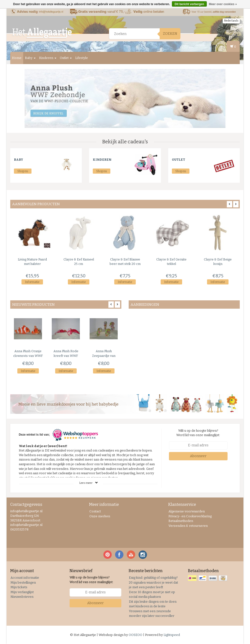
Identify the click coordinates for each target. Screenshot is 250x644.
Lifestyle (82, 58)
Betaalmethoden (181, 521)
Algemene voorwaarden (187, 511)
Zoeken (170, 34)
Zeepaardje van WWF (104, 356)
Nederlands (231, 21)
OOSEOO (135, 635)
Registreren (229, 35)
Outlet (66, 58)
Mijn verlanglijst (22, 592)
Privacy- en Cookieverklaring (190, 516)
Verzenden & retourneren (188, 526)
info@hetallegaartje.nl (26, 525)
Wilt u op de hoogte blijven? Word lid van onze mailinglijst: (198, 433)
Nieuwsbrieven (22, 597)
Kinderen (48, 58)
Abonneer (198, 456)
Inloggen (231, 31)
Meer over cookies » (223, 4)
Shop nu (23, 171)
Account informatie (25, 578)
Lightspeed (172, 635)
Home (17, 58)
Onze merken (100, 516)
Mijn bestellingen (23, 582)
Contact (95, 511)
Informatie (32, 282)
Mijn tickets (19, 587)
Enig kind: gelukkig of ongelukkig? (153, 578)
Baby (30, 58)
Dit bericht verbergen (189, 4)
